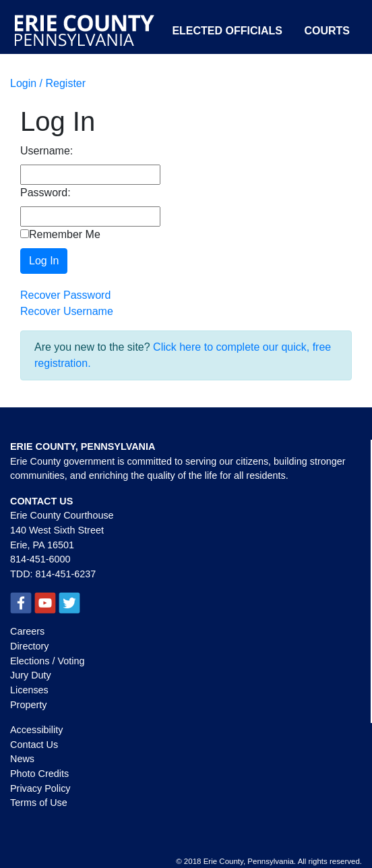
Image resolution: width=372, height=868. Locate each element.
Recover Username (67, 311)
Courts (327, 31)
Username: (46, 151)
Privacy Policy (40, 788)
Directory (30, 646)
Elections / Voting (47, 661)
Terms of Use (39, 803)
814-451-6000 (40, 559)
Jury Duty (31, 675)
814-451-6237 (66, 574)
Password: (45, 193)
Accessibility (36, 730)
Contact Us (34, 745)
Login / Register (48, 83)
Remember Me (60, 234)
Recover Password (65, 295)
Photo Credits (39, 774)
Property (28, 705)
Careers (27, 631)
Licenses (29, 690)
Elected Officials (227, 31)
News (22, 759)
